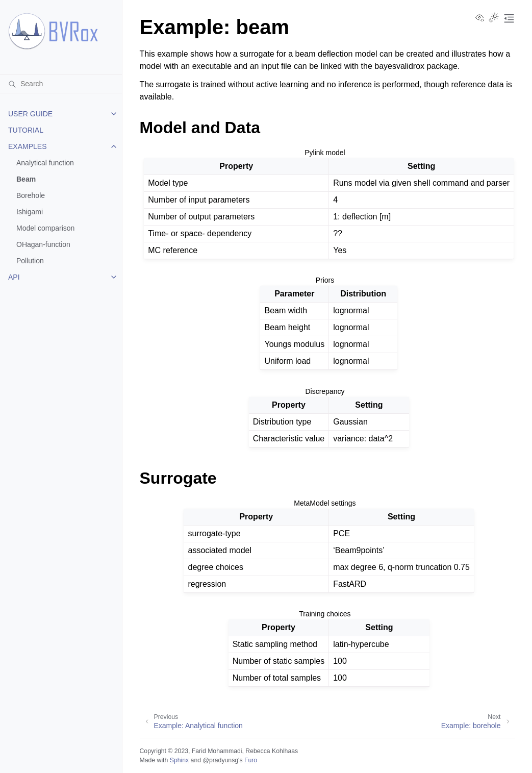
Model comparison (45, 228)
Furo (251, 760)
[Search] (61, 84)
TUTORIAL (26, 130)
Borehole (31, 195)
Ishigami (30, 212)
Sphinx (179, 760)
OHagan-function (43, 244)
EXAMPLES (27, 146)
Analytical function (45, 163)
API (14, 277)
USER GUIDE (30, 114)
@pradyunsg (220, 760)
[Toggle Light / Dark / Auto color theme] (494, 18)
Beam (26, 179)
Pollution (30, 261)
